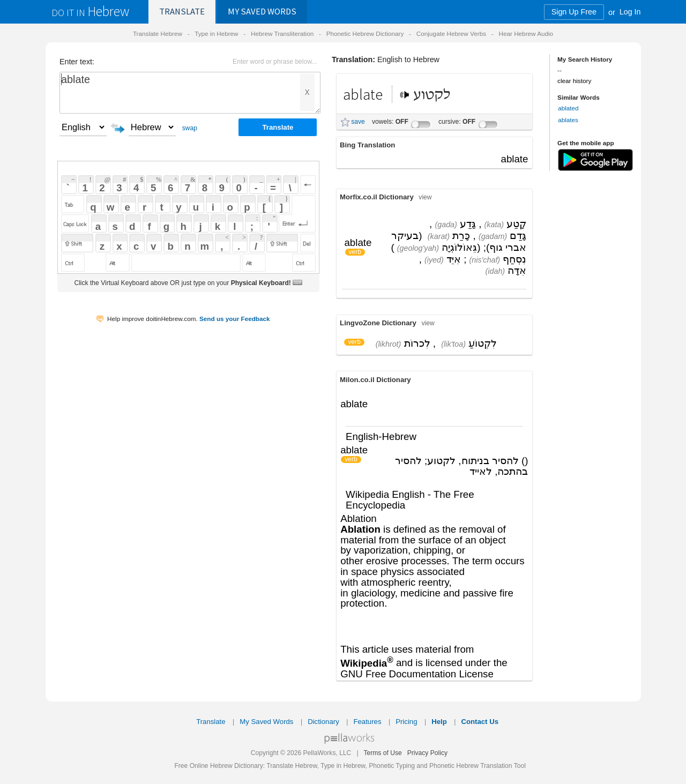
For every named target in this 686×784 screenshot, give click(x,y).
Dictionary (323, 722)
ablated (568, 108)
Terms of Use (382, 753)
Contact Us (480, 722)
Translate (182, 12)
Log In (630, 12)
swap (190, 128)
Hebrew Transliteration (282, 33)
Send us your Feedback (235, 319)
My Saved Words (266, 722)
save (358, 122)
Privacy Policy (427, 753)
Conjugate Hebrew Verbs (451, 33)
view (425, 197)
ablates (568, 120)
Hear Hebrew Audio (526, 33)
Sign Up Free (574, 12)
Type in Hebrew (216, 33)
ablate (190, 93)
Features (367, 722)
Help (439, 722)
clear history (574, 81)
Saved (262, 12)
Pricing (406, 722)
